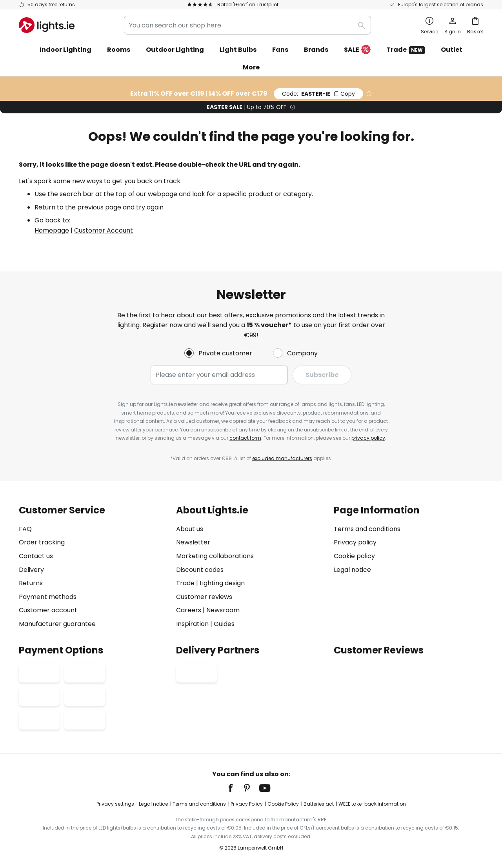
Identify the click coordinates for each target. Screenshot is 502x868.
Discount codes (200, 570)
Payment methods (48, 597)
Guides (224, 624)
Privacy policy (355, 543)
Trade (406, 50)
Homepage (52, 230)
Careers (189, 611)
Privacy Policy (247, 804)
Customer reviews (204, 597)
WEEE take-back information (372, 804)
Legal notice (352, 570)
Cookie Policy (283, 804)
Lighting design (222, 583)
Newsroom (223, 611)
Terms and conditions (367, 529)
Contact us (36, 556)
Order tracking (42, 543)
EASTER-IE (318, 94)
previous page (99, 207)
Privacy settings (115, 804)
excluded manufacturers (282, 458)
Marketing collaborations (215, 556)
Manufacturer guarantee (57, 624)
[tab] (94, 567)
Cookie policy (354, 556)
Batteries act (319, 804)
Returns (31, 583)
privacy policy (368, 438)
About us (190, 529)
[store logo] (47, 25)
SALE (357, 50)
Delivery (31, 570)
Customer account (48, 611)
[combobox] (247, 25)
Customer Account (104, 230)
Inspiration (192, 624)
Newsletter (193, 543)
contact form (245, 438)
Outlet (452, 50)
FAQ (25, 529)
